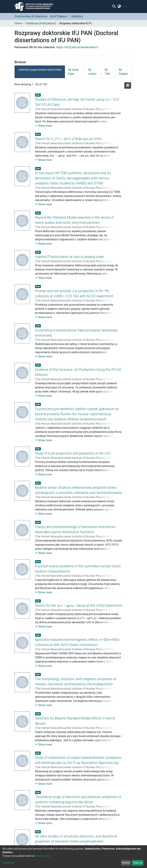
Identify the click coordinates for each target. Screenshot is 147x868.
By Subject (123, 72)
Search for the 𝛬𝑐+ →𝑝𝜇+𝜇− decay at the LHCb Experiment (78, 605)
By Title (107, 72)
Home (18, 23)
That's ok (138, 863)
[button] (119, 6)
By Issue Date (73, 72)
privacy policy (42, 856)
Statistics (77, 16)
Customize (8, 863)
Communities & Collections (31, 16)
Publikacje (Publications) (41, 23)
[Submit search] (114, 6)
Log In (126, 6)
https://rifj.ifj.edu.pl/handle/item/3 (77, 47)
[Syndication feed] (128, 85)
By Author (92, 72)
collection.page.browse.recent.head (40, 70)
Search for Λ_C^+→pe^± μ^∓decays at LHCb (68, 139)
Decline (126, 863)
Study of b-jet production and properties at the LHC (73, 453)
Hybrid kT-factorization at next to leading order (69, 257)
